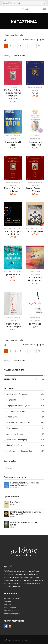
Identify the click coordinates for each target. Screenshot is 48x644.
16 (30, 46)
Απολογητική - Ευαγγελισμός (19, 394)
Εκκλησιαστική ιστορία (16, 411)
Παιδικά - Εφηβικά (14, 445)
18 (39, 46)
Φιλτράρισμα (10, 379)
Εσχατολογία (12, 417)
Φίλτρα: (9, 468)
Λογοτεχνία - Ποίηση (15, 434)
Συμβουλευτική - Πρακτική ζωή (19, 451)
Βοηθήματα (11, 400)
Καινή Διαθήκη (12, 428)
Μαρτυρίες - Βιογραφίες (17, 440)
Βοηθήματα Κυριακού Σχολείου (19, 406)
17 (34, 46)
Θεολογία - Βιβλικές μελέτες (18, 423)
